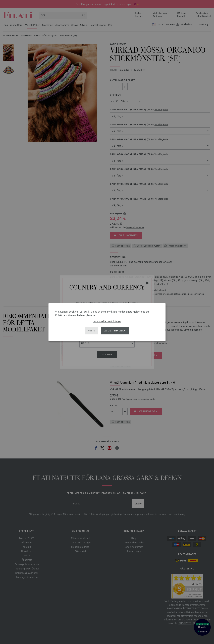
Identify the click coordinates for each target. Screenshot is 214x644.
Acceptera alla (115, 331)
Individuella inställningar (107, 321)
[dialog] (107, 322)
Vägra (92, 331)
